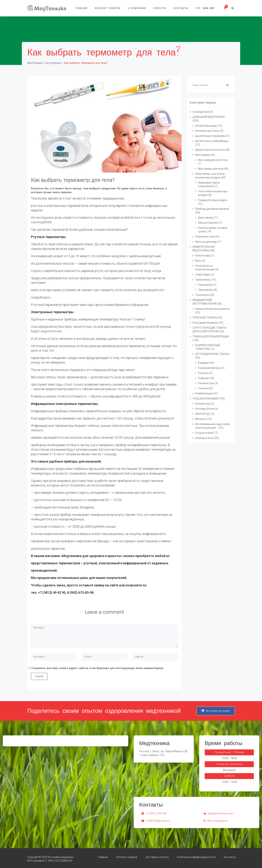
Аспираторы (203, 404)
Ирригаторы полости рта (210, 150)
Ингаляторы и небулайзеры (212, 141)
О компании (137, 8)
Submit (39, 676)
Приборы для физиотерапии (212, 209)
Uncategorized (201, 112)
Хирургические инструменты (213, 309)
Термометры (203, 280)
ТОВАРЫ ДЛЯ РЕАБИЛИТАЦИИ (211, 337)
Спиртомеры (203, 274)
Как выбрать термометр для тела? (73, 180)
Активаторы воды (206, 126)
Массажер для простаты (213, 160)
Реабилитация (204, 393)
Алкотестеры (203, 256)
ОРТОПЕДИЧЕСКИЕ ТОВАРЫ (212, 354)
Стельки (203, 388)
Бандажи (203, 363)
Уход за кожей (204, 433)
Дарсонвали (205, 218)
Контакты (181, 8)
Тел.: (205, 8)
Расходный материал (205, 323)
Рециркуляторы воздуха (213, 200)
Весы (198, 261)
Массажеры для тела (211, 169)
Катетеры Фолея (205, 409)
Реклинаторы (206, 383)
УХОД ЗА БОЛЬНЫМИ (205, 399)
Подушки (203, 378)
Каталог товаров (108, 8)
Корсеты (203, 373)
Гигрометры (205, 285)
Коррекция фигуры (209, 368)
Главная (81, 8)
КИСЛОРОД (202, 414)
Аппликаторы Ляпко (207, 131)
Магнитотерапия (208, 223)
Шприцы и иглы (204, 438)
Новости (160, 8)
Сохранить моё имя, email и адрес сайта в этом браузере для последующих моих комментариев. (98, 668)
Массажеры (203, 155)
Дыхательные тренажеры (210, 136)
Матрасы (201, 419)
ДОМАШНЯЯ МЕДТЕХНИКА (209, 117)
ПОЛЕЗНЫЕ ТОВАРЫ (205, 318)
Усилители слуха (205, 237)
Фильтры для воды (206, 242)
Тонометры (202, 295)
